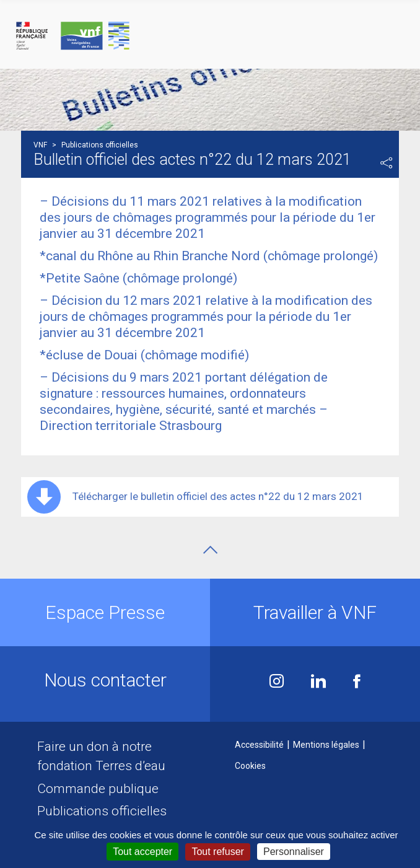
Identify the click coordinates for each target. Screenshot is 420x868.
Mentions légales (326, 745)
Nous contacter (105, 680)
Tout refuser (217, 852)
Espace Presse (105, 612)
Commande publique (98, 789)
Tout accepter (142, 852)
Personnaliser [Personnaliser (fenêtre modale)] (294, 852)
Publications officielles (102, 811)
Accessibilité (259, 745)
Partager (387, 163)
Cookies (250, 766)
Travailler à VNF (315, 612)
